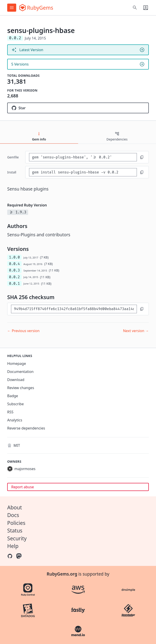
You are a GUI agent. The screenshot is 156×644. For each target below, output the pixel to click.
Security (17, 538)
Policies (16, 523)
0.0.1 (14, 284)
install (12, 172)
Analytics (15, 420)
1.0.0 (14, 257)
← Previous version (23, 331)
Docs (13, 515)
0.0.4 (14, 264)
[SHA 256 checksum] (74, 309)
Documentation (20, 372)
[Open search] (135, 8)
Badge (13, 396)
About (15, 507)
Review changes (21, 388)
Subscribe (15, 404)
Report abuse (23, 487)
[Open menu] (12, 8)
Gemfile (13, 157)
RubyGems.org (62, 574)
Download (16, 380)
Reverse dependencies (26, 428)
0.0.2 (14, 277)
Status (15, 530)
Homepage (17, 364)
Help (13, 546)
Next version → (136, 331)
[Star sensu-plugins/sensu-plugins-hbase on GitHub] (78, 108)
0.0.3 (14, 270)
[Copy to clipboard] (142, 157)
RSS (10, 412)
